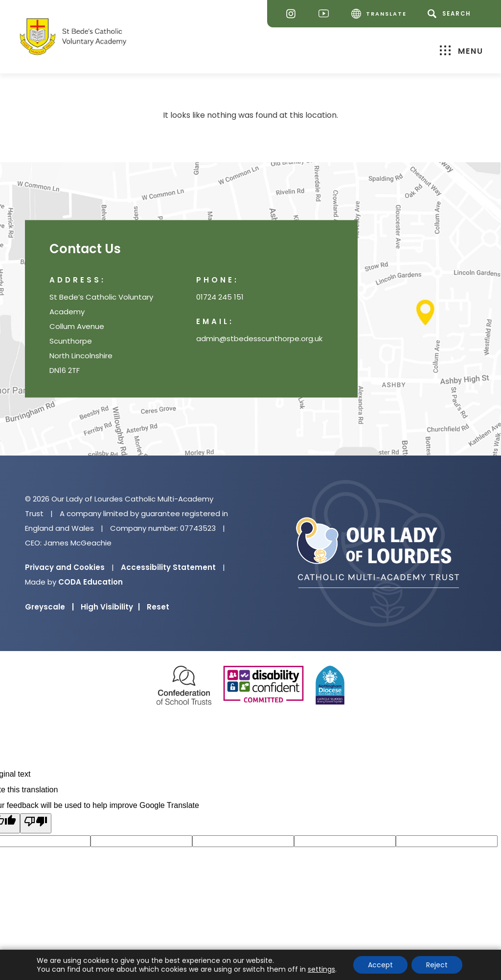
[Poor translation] (36, 823)
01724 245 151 (220, 297)
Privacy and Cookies (65, 567)
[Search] (451, 14)
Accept (380, 965)
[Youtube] (326, 14)
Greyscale (49, 607)
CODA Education (91, 582)
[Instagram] (293, 14)
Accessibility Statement (168, 567)
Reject (437, 965)
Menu (462, 51)
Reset (158, 607)
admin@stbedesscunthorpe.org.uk (259, 339)
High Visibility (110, 607)
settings (321, 969)
